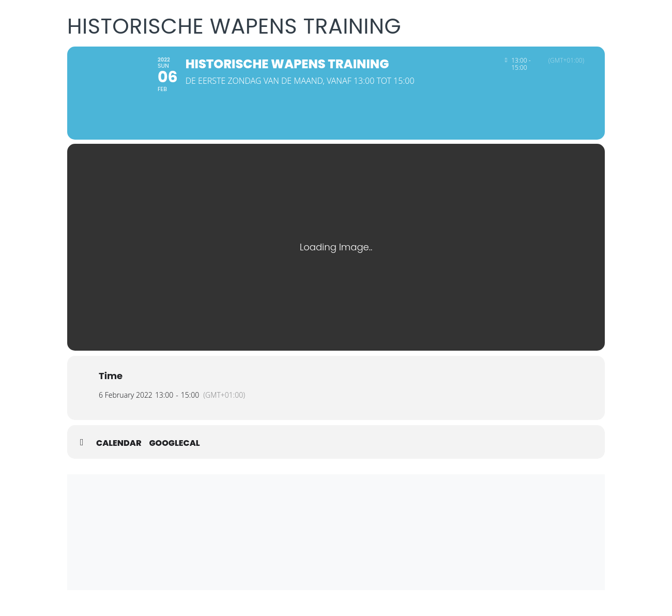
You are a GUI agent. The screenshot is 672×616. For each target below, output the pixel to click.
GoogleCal (175, 443)
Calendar (119, 443)
